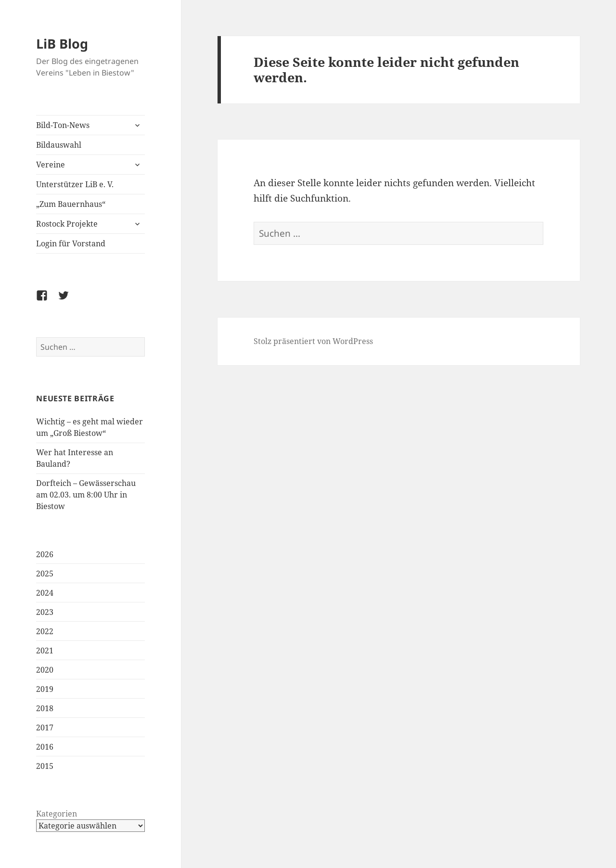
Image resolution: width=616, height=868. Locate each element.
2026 (45, 554)
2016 (45, 747)
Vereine (51, 165)
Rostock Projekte (67, 224)
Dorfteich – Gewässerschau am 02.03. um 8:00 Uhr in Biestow (86, 495)
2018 (45, 708)
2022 (45, 631)
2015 (45, 766)
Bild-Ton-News (63, 125)
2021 (45, 651)
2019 (45, 689)
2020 (45, 670)
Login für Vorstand (71, 243)
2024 (45, 593)
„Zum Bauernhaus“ (71, 204)
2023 (45, 612)
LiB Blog (62, 44)
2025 (45, 574)
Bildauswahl (59, 145)
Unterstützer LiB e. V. (75, 184)
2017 (45, 728)
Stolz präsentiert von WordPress (313, 341)
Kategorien (57, 814)
